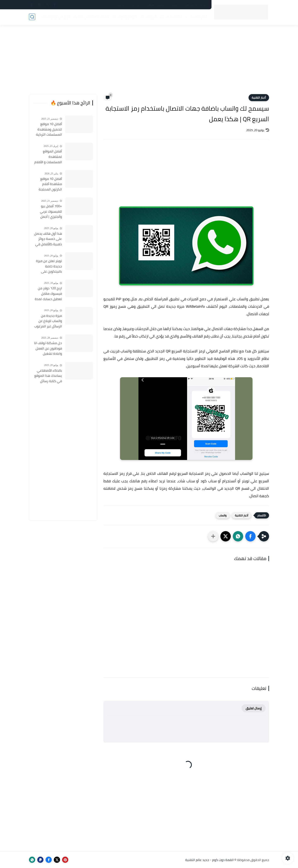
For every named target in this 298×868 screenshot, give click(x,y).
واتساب (223, 515)
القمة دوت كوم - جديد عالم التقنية (209, 860)
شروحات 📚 (148, 17)
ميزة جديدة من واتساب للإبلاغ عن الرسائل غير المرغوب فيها (48, 321)
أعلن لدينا (136, 5)
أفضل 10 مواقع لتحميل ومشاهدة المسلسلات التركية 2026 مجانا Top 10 (49, 129)
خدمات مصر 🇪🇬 (171, 17)
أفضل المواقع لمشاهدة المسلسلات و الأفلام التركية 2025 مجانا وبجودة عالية (48, 157)
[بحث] (32, 17)
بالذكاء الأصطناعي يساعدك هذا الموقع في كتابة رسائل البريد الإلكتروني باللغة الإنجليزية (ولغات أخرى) (48, 376)
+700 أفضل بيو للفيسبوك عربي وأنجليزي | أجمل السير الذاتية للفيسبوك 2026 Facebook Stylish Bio (48, 212)
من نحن (121, 5)
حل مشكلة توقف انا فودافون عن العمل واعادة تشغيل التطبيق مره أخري (48, 348)
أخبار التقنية (259, 98)
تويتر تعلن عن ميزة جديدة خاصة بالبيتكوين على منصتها (49, 266)
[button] (250, 536)
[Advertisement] (149, 62)
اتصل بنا (175, 5)
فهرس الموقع (156, 5)
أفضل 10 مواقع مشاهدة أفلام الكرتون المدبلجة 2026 (50, 184)
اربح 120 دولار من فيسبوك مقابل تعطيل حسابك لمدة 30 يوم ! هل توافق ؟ (48, 294)
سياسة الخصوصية (196, 5)
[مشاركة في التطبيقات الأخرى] (213, 536)
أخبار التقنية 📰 (196, 17)
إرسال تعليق (254, 708)
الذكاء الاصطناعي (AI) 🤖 (91, 17)
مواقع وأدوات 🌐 (124, 17)
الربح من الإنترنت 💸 (56, 17)
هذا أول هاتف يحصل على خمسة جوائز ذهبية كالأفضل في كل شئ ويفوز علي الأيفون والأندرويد (48, 239)
